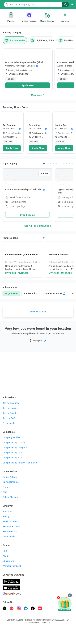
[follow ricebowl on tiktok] (33, 609)
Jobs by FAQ (9, 418)
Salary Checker (10, 497)
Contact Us (8, 561)
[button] (72, 4)
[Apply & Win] (65, 604)
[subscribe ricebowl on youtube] (12, 609)
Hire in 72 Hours (11, 522)
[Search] (66, 5)
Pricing (6, 516)
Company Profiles (11, 437)
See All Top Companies (38, 226)
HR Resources (10, 532)
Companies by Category (15, 448)
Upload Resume (11, 482)
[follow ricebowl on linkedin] (26, 609)
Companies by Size (12, 458)
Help (5, 551)
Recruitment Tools (12, 526)
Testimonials (9, 423)
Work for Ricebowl (12, 566)
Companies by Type (12, 453)
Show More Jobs (38, 312)
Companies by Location (14, 443)
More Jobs (38, 95)
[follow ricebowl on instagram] (19, 609)
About (6, 556)
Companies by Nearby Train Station (20, 463)
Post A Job (8, 511)
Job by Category (11, 403)
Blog (5, 492)
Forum (6, 487)
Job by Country (10, 413)
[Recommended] (15, 40)
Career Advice (10, 477)
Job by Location (10, 408)
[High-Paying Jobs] (42, 40)
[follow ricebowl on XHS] (40, 609)
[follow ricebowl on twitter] (4, 609)
